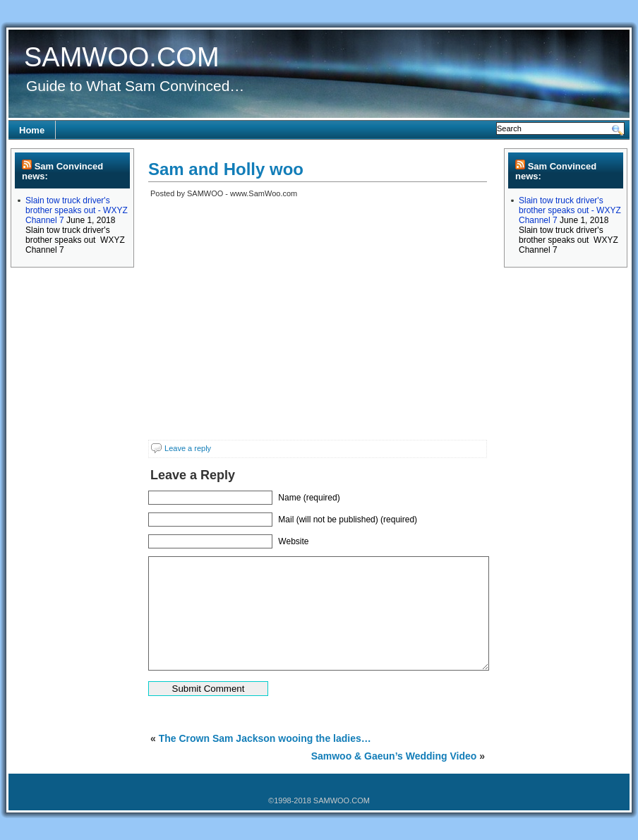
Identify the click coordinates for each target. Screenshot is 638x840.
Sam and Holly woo (226, 169)
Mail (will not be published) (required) (348, 520)
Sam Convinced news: (62, 171)
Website (293, 541)
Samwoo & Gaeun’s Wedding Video (394, 756)
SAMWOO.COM (122, 57)
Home (32, 130)
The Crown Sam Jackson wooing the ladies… (265, 738)
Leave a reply (188, 448)
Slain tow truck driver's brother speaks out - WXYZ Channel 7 (77, 210)
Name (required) (309, 498)
